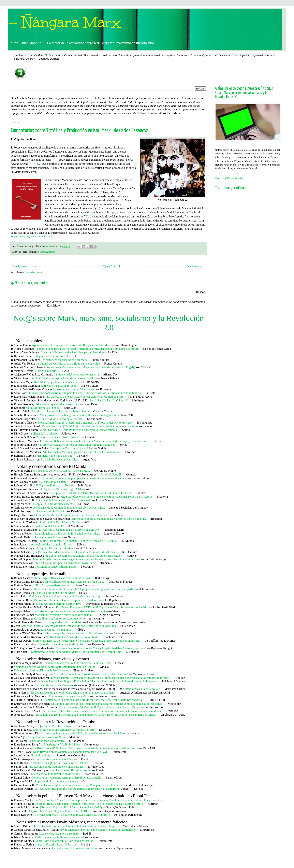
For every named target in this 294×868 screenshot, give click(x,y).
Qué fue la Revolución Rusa (55, 726)
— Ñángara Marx (65, 22)
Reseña (52, 252)
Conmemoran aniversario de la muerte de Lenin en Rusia (77, 663)
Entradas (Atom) (35, 272)
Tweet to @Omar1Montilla (229, 178)
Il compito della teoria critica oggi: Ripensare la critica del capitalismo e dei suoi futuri (86, 349)
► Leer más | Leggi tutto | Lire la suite (31, 236)
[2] (86, 216)
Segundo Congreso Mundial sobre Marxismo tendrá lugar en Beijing (55, 667)
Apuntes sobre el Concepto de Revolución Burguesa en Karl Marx (71, 345)
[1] (37, 164)
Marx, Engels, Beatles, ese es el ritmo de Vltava (62, 578)
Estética (43, 252)
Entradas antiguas (196, 266)
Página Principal (111, 266)
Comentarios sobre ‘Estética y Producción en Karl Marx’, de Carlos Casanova (80, 131)
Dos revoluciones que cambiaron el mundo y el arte (64, 730)
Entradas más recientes (24, 266)
